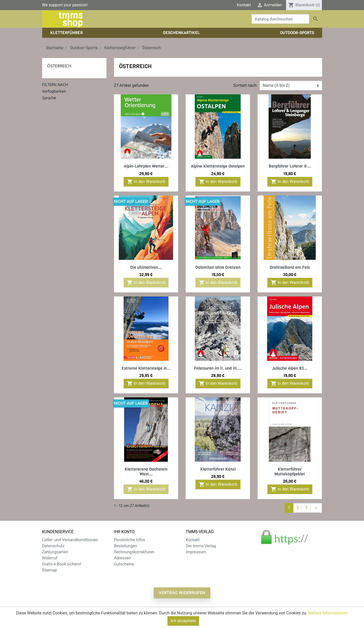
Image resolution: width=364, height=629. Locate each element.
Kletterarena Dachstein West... (146, 472)
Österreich (59, 66)
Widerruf (50, 558)
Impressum (196, 552)
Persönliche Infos (130, 540)
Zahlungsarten (55, 552)
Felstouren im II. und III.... (218, 368)
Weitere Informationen (328, 619)
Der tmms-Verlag (201, 546)
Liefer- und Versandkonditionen (70, 540)
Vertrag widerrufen (182, 593)
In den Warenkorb (146, 182)
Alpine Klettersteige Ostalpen (218, 166)
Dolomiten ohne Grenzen (218, 267)
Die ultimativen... (146, 267)
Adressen (122, 558)
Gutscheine (124, 564)
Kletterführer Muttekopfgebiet (290, 472)
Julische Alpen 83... (290, 368)
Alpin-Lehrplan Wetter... (146, 166)
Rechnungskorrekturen (134, 552)
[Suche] (280, 19)
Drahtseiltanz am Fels (290, 267)
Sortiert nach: (245, 85)
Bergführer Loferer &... (290, 166)
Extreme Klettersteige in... (146, 368)
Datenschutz (53, 546)
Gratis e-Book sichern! (62, 564)
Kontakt (244, 5)
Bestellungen (126, 546)
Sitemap (50, 570)
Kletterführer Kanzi (218, 469)
